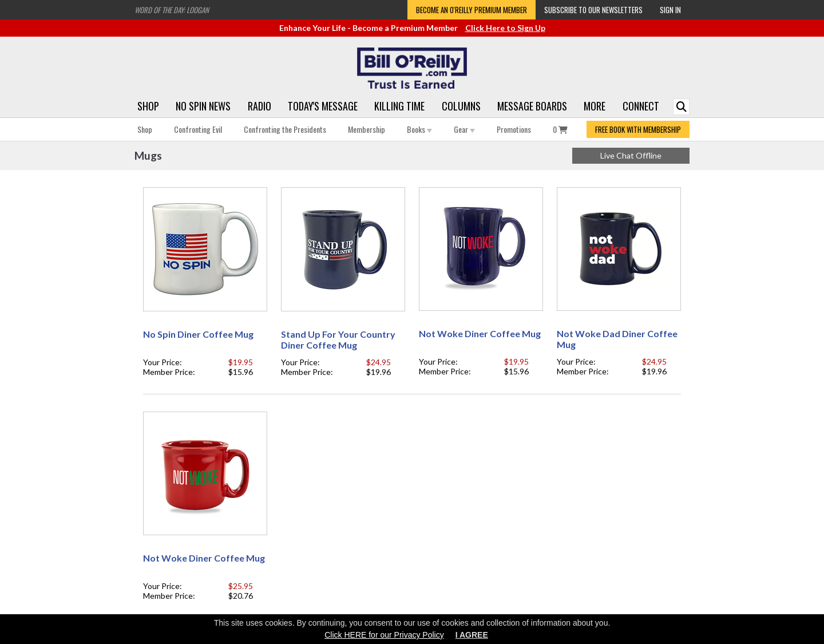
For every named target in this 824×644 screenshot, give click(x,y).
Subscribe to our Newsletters (593, 10)
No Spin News (203, 106)
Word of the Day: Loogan (172, 10)
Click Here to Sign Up (505, 28)
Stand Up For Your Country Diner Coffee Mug (338, 339)
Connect (641, 106)
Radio (260, 106)
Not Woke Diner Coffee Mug (480, 333)
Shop (148, 106)
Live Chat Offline (631, 155)
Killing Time (399, 106)
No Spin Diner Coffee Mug (198, 334)
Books (419, 129)
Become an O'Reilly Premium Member (472, 10)
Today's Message (323, 106)
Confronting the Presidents (285, 129)
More (595, 106)
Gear (464, 129)
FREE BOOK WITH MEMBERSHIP (638, 129)
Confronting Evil (198, 129)
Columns (461, 106)
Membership (367, 129)
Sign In (670, 10)
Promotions (514, 129)
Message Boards (532, 106)
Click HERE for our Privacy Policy (384, 635)
